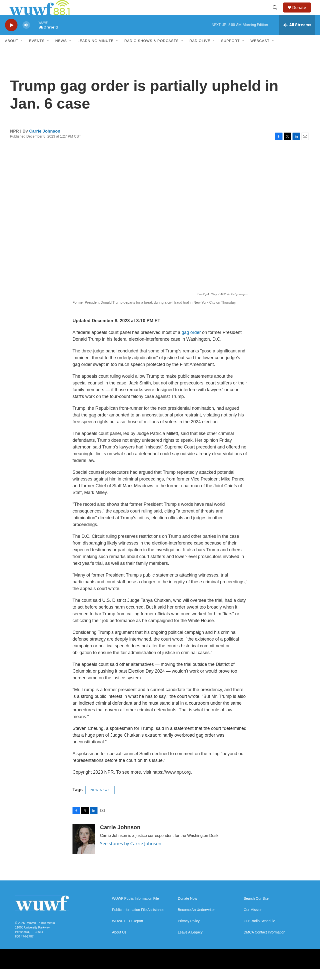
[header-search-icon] (277, 13)
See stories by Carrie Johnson (131, 855)
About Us (119, 944)
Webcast (260, 52)
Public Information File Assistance (138, 921)
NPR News (100, 801)
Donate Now (187, 910)
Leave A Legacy (190, 944)
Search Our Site (256, 910)
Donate (302, 13)
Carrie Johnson (45, 142)
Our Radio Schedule (259, 932)
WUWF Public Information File (135, 910)
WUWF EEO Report (127, 932)
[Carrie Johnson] (84, 850)
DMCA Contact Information (265, 944)
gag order (192, 344)
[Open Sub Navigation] (22, 52)
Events (37, 52)
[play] (11, 36)
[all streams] (297, 36)
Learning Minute (95, 52)
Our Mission (253, 921)
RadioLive (200, 52)
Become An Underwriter (196, 921)
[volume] (26, 36)
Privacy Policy (189, 932)
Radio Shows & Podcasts (151, 52)
